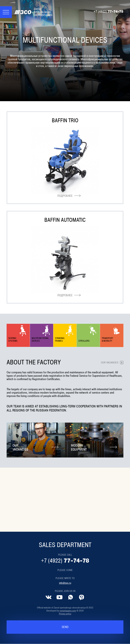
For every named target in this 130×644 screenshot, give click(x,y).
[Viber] (82, 597)
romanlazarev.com (68, 611)
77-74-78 (109, 12)
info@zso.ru (65, 583)
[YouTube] (59, 597)
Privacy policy (65, 614)
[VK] (48, 597)
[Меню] (6, 12)
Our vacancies (110, 363)
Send (65, 627)
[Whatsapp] (71, 597)
